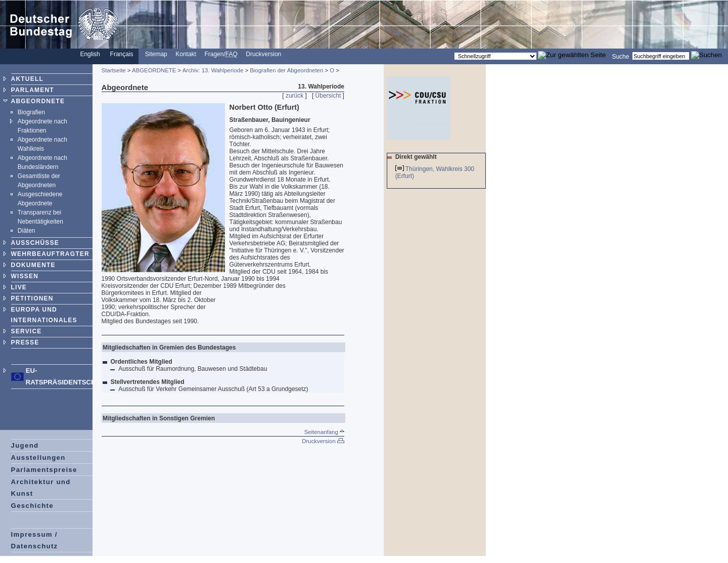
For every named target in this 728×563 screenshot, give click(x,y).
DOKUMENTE (33, 265)
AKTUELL (27, 79)
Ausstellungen (38, 458)
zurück (294, 96)
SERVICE (27, 331)
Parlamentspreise (44, 470)
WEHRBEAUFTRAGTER (50, 254)
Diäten (27, 231)
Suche (620, 56)
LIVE (19, 287)
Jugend (25, 445)
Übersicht (328, 96)
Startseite (114, 70)
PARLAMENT (33, 90)
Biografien (31, 112)
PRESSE (25, 342)
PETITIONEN (32, 298)
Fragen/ (221, 54)
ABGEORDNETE (38, 101)
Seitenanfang (324, 432)
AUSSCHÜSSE (35, 243)
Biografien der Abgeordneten (286, 70)
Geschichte (32, 506)
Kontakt (186, 54)
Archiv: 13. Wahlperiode (213, 70)
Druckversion (263, 54)
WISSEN (25, 276)
